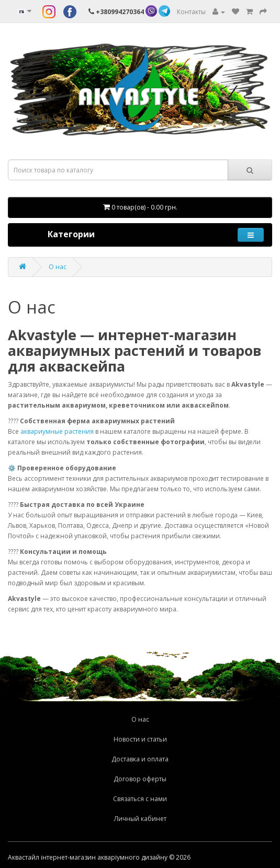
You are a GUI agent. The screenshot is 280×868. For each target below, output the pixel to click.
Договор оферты (140, 779)
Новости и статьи (140, 739)
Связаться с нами (140, 799)
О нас (58, 267)
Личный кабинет (140, 819)
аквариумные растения (57, 431)
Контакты (191, 12)
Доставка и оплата (140, 759)
